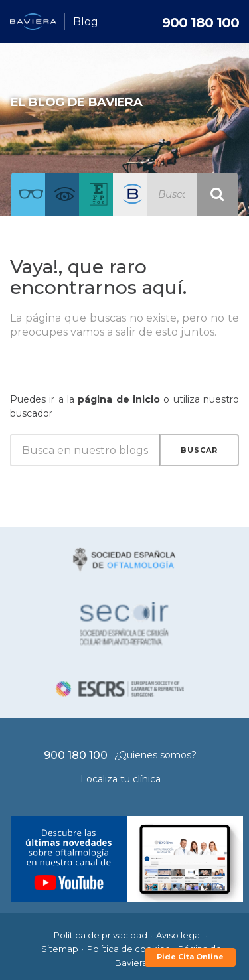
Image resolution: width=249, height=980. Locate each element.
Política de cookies (128, 949)
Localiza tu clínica (121, 779)
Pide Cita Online (190, 957)
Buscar (199, 450)
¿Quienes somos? (155, 755)
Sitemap (60, 949)
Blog (86, 22)
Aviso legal (179, 935)
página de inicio (119, 399)
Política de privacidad (101, 935)
